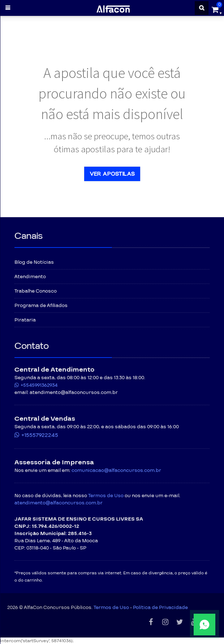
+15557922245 (40, 435)
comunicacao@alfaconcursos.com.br (116, 470)
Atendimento (30, 277)
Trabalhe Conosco (36, 291)
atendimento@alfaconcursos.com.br (59, 503)
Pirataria (25, 320)
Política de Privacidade (160, 608)
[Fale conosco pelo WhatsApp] (183, 625)
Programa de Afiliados (41, 306)
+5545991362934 (39, 385)
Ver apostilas (112, 174)
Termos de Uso (106, 496)
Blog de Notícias (34, 262)
